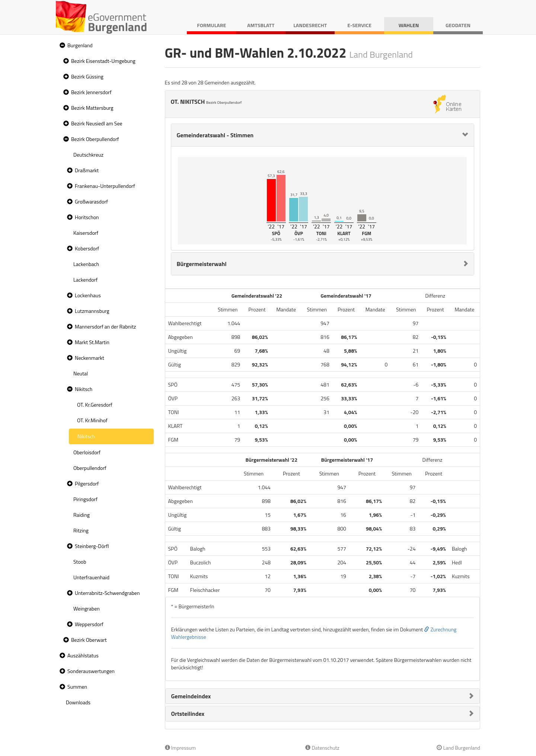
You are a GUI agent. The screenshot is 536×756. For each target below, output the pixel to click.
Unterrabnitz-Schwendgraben (107, 593)
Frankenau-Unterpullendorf (105, 186)
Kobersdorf (87, 248)
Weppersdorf (89, 624)
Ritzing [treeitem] (81, 530)
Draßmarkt (87, 170)
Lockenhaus (88, 295)
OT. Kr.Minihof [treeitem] (92, 420)
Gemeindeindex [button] (191, 696)
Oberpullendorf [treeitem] (90, 468)
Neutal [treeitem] (81, 373)
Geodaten (458, 25)
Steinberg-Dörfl (92, 546)
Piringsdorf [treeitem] (85, 499)
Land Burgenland (458, 748)
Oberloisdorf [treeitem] (87, 452)
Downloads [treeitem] (78, 702)
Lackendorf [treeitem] (85, 280)
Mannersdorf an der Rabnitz (105, 326)
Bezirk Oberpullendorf (95, 139)
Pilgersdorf (87, 483)
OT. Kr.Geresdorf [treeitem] (95, 405)
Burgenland (80, 45)
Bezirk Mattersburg (92, 108)
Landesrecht (310, 25)
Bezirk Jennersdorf (91, 92)
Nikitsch (84, 389)
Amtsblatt (261, 25)
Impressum (181, 748)
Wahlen (409, 25)
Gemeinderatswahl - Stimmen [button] (215, 135)
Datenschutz (322, 748)
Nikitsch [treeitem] (86, 436)
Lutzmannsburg (92, 311)
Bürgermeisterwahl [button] (202, 264)
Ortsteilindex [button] (188, 714)
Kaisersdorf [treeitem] (86, 233)
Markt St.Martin (92, 342)
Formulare (211, 25)
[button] (61, 46)
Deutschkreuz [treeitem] (88, 155)
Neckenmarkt (90, 358)
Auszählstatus (83, 655)
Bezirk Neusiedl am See (97, 123)
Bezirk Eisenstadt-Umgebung (103, 61)
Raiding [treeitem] (82, 515)
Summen (77, 687)
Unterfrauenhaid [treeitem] (91, 577)
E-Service (359, 25)
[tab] (323, 135)
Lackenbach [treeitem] (86, 264)
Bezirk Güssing (87, 76)
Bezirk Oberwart (89, 640)
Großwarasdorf (91, 201)
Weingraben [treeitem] (87, 608)
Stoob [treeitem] (80, 562)
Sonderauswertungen (91, 671)
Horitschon (87, 217)
